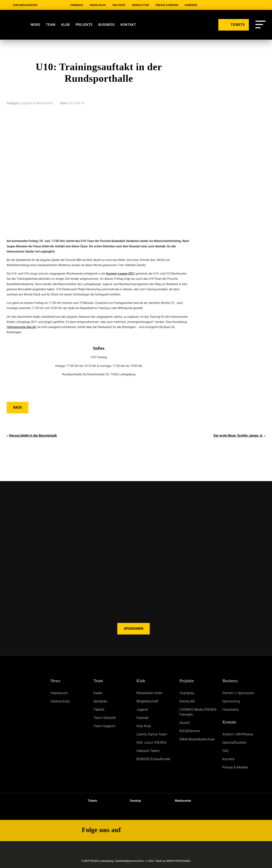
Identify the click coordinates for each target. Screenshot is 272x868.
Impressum (59, 693)
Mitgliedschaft (148, 701)
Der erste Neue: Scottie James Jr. (238, 436)
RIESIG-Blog (98, 5)
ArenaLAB (187, 701)
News (35, 25)
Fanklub (143, 718)
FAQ (226, 751)
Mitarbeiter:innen (150, 693)
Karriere (191, 5)
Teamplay (187, 693)
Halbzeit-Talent (148, 751)
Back (17, 407)
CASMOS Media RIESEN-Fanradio (198, 712)
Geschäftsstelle (234, 743)
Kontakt (128, 25)
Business (106, 25)
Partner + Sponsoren (238, 693)
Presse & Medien (167, 5)
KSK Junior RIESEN (151, 743)
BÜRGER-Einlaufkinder (154, 759)
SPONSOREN (134, 629)
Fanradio (77, 5)
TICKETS (234, 24)
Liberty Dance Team (152, 734)
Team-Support (105, 726)
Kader (98, 693)
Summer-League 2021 (120, 274)
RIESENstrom (190, 731)
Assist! (185, 723)
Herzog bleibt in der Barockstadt (33, 436)
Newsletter (141, 5)
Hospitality (231, 710)
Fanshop (133, 801)
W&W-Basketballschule (197, 739)
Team (51, 25)
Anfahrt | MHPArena (238, 734)
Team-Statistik (105, 718)
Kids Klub (144, 726)
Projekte (84, 25)
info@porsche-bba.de (22, 327)
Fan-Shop (119, 5)
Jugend (142, 710)
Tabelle (99, 710)
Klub (65, 25)
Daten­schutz (60, 701)
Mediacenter (180, 801)
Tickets (89, 801)
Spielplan (101, 701)
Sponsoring (231, 701)
